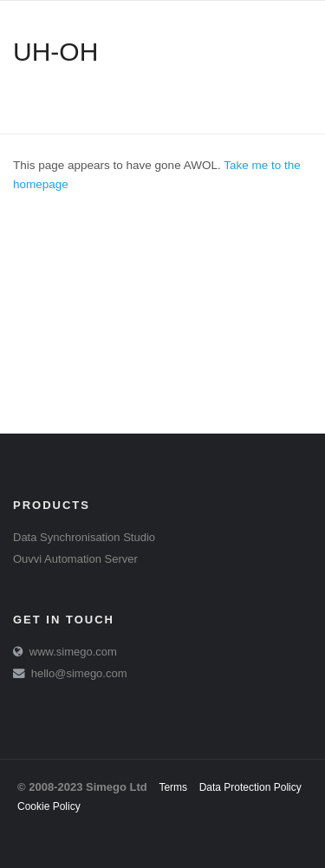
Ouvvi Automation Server (75, 559)
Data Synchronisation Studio (84, 537)
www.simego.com (73, 652)
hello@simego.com (79, 673)
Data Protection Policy (250, 787)
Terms (173, 787)
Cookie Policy (49, 806)
